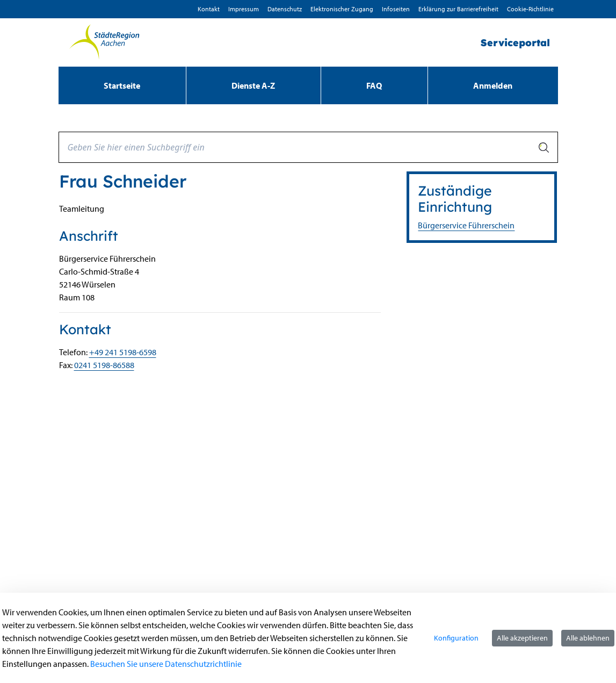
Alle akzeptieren (522, 638)
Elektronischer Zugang (342, 9)
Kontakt (209, 9)
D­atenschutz (285, 9)
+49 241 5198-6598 (123, 352)
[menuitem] (122, 85)
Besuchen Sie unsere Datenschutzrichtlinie (166, 664)
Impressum (244, 9)
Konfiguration (456, 638)
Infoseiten (396, 9)
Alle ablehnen (588, 638)
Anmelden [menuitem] (493, 85)
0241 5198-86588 (104, 365)
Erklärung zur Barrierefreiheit (458, 9)
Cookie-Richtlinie (530, 9)
